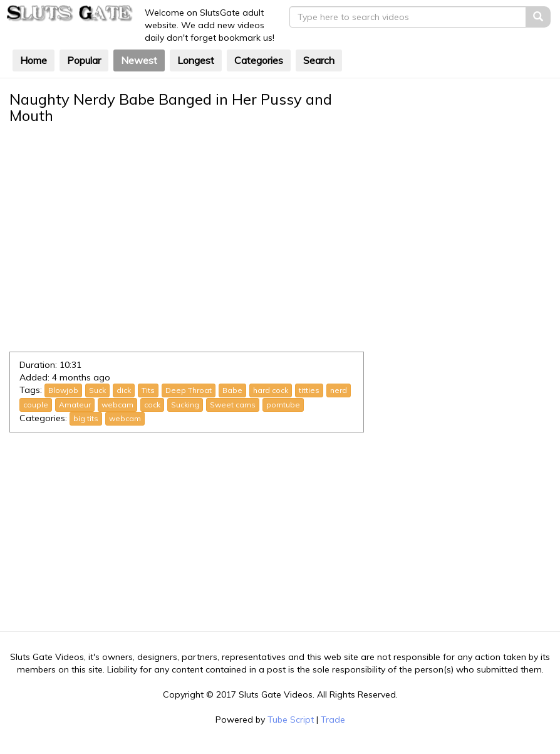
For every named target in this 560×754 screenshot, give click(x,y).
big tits (86, 418)
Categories (259, 60)
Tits (148, 390)
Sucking (185, 405)
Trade (333, 720)
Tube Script (291, 720)
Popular (84, 60)
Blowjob (63, 390)
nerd (339, 390)
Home (34, 60)
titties (309, 390)
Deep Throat (189, 390)
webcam (117, 405)
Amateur (75, 405)
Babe (232, 390)
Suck (97, 390)
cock (152, 405)
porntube (283, 405)
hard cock (271, 390)
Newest (139, 60)
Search (319, 60)
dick (124, 390)
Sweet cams (233, 405)
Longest (196, 60)
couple (36, 405)
